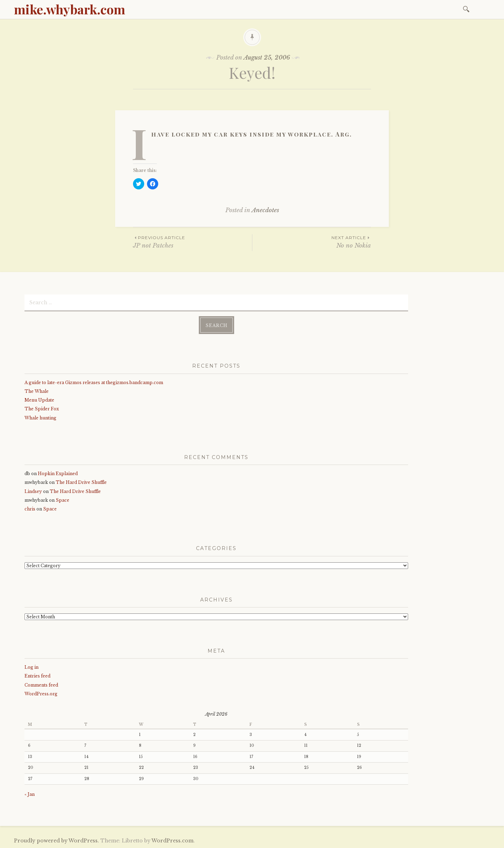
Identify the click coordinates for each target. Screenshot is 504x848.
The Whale (37, 391)
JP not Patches (192, 242)
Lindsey (33, 491)
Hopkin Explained (58, 474)
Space (62, 500)
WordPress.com (173, 841)
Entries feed (37, 676)
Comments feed (41, 685)
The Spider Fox (42, 409)
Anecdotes (265, 210)
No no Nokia (312, 242)
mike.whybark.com (70, 9)
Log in (31, 667)
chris (30, 509)
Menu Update (39, 400)
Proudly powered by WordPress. (57, 841)
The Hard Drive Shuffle (81, 482)
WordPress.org (41, 694)
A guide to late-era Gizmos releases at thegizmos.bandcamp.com (94, 383)
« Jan (30, 794)
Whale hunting (40, 418)
